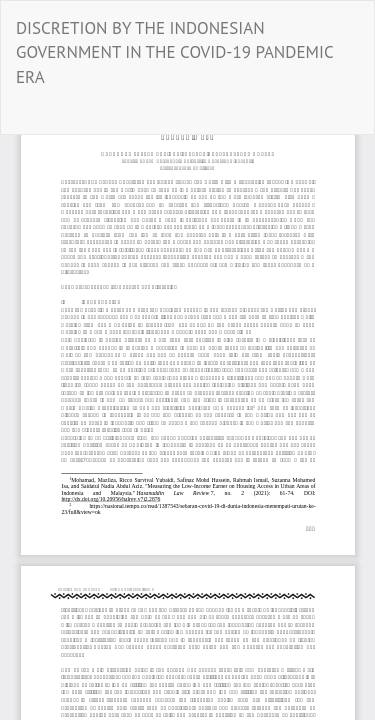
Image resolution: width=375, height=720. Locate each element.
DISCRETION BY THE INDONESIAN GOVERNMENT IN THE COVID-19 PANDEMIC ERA (174, 52)
